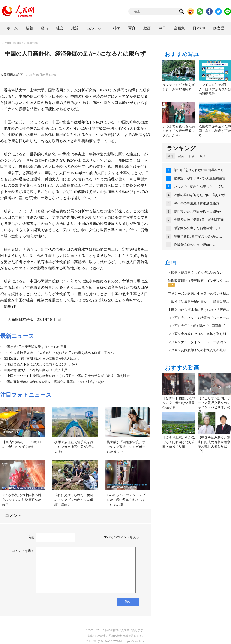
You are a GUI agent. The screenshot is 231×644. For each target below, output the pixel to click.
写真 (132, 28)
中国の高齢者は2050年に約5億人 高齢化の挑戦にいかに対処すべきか (55, 382)
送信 (128, 602)
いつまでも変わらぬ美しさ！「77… (200, 187)
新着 (29, 28)
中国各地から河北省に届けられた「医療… (199, 310)
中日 (162, 28)
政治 (75, 28)
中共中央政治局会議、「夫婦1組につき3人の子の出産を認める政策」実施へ (59, 353)
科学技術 (32, 43)
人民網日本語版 (11, 43)
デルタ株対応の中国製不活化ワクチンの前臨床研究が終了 (22, 500)
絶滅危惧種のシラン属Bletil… (195, 245)
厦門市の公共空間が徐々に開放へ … (201, 212)
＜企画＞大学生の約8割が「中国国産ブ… (198, 326)
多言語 (219, 28)
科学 (117, 28)
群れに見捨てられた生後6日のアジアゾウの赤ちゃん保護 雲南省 (75, 500)
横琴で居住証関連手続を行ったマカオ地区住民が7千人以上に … (75, 447)
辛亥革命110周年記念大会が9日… (198, 237)
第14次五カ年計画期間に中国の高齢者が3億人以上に (43, 359)
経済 (45, 28)
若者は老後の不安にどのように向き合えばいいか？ (41, 364)
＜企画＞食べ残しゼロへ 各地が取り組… (199, 334)
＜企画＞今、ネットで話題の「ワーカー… (199, 318)
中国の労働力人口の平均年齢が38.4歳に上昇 (36, 370)
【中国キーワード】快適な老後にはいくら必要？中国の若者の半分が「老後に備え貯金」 (68, 376)
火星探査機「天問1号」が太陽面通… (200, 220)
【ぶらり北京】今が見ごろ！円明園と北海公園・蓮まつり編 (179, 442)
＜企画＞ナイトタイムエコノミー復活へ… (199, 342)
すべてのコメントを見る (122, 537)
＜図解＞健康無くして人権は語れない (195, 273)
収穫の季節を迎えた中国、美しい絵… (201, 195)
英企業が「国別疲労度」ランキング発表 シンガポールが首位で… (126, 447)
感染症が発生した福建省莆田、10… (200, 228)
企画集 (179, 28)
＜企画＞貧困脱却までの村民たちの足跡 (197, 350)
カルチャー (96, 28)
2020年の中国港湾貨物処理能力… (198, 203)
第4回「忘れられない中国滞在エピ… (200, 170)
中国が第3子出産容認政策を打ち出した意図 (35, 347)
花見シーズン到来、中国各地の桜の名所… (199, 294)
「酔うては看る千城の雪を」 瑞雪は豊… (199, 302)
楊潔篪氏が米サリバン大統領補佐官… (201, 178)
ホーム (12, 28)
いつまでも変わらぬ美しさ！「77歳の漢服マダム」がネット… (179, 131)
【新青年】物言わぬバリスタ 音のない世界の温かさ (179, 403)
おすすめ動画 (182, 368)
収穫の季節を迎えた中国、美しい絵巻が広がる (215, 131)
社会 (60, 28)
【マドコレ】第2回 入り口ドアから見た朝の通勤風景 (215, 89)
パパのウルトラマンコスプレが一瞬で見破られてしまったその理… (126, 500)
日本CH (199, 28)
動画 (147, 28)
